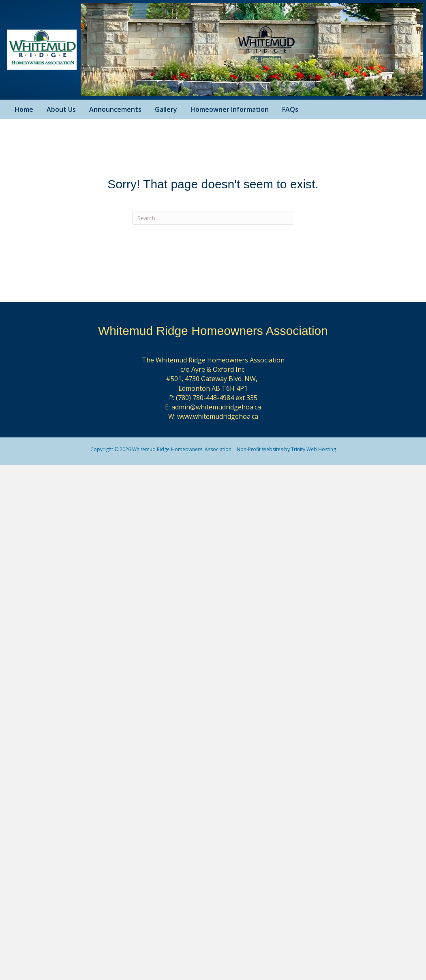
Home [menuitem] (24, 109)
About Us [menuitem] (61, 109)
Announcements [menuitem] (115, 109)
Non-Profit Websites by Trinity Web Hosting (286, 449)
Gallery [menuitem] (166, 109)
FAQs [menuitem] (290, 109)
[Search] (213, 218)
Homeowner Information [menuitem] (230, 109)
